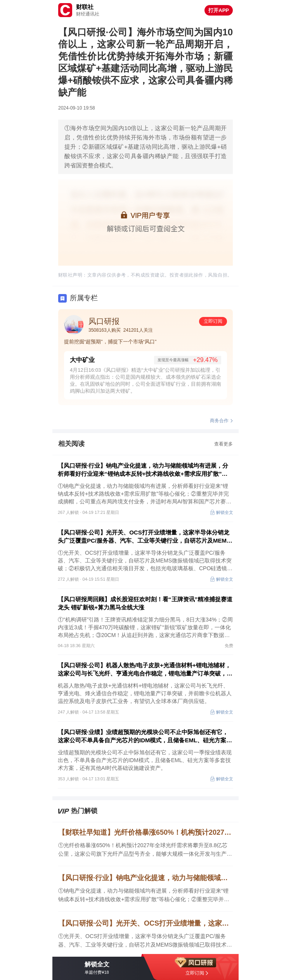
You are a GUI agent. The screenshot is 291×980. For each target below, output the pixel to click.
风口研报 (104, 321)
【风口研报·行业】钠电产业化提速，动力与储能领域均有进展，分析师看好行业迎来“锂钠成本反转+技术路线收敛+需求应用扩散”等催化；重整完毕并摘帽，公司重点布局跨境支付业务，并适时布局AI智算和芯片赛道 (145, 470)
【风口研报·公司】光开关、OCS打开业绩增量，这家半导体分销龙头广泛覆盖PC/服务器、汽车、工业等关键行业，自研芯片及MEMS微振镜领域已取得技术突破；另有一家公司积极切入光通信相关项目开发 (145, 537)
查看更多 (223, 444)
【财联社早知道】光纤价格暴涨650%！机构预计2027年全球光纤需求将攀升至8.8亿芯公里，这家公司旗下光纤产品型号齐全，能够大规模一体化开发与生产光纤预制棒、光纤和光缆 (145, 832)
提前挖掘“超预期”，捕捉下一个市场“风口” (110, 342)
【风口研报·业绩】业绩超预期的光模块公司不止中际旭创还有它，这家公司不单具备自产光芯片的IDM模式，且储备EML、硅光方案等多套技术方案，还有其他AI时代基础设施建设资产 (145, 736)
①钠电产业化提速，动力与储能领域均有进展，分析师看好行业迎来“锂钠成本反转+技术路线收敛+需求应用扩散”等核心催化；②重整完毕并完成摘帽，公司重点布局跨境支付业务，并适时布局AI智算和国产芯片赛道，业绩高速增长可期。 (144, 896)
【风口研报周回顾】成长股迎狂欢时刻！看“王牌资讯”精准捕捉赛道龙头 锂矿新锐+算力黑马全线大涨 (145, 603)
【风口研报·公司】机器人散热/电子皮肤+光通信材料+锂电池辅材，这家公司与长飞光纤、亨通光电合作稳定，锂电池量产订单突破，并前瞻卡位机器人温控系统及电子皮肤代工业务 (145, 670)
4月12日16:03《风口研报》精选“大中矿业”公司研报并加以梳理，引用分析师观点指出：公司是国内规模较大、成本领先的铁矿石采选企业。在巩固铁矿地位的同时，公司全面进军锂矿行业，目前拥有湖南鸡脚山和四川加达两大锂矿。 (145, 380)
